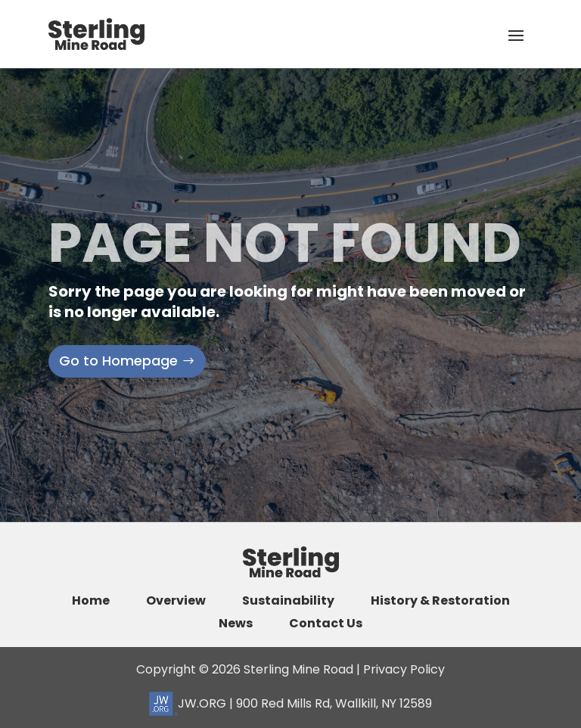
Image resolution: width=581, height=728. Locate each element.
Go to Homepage (118, 361)
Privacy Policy (404, 669)
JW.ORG (188, 703)
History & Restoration (440, 601)
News (236, 624)
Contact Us (326, 624)
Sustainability (288, 601)
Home (91, 601)
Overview (176, 601)
